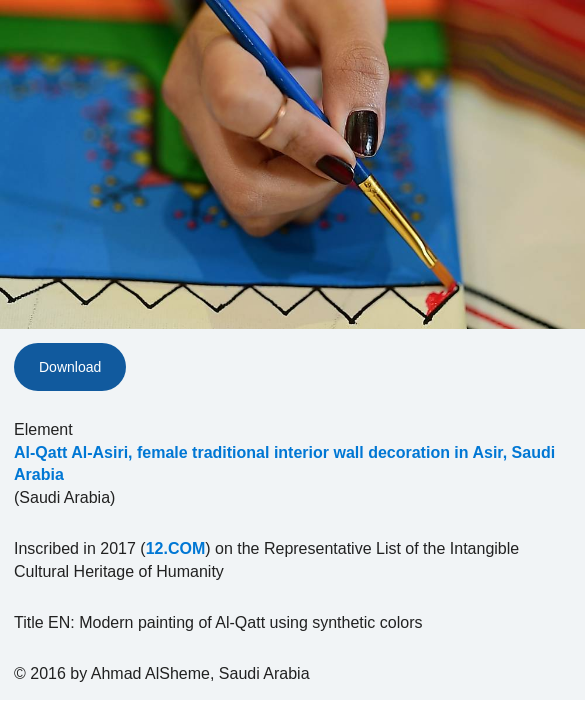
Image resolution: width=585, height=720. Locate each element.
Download (70, 367)
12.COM (176, 548)
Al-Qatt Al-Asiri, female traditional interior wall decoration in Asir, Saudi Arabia (284, 464)
